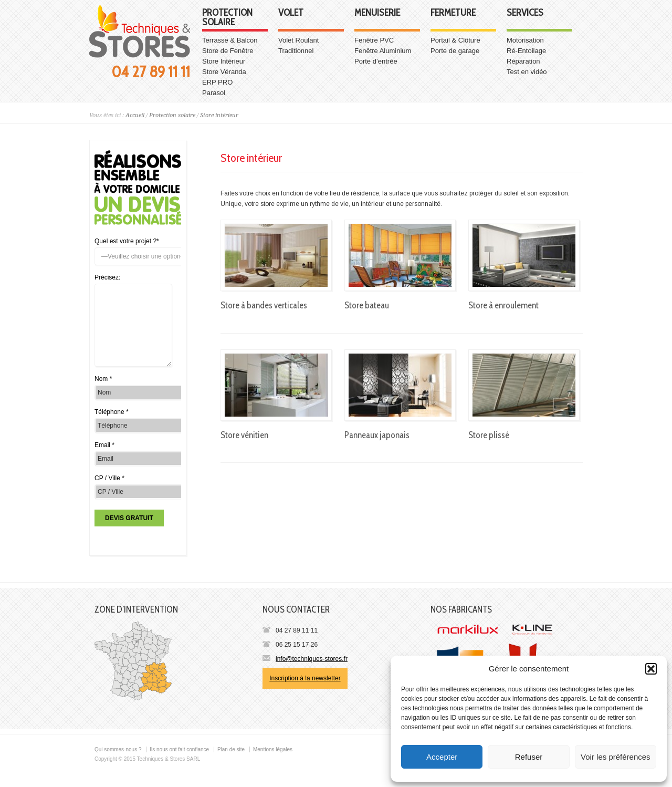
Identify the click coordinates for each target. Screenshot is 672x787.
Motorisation (525, 40)
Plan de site (231, 749)
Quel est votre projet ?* (127, 241)
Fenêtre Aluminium (383, 51)
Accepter (442, 757)
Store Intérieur (224, 61)
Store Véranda (224, 72)
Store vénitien (244, 435)
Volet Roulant (298, 40)
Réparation (523, 61)
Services (525, 13)
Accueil (135, 115)
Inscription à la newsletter (305, 678)
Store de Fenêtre (228, 51)
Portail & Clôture (455, 40)
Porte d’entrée (376, 61)
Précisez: (107, 277)
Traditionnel (296, 51)
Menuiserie (377, 13)
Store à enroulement (503, 305)
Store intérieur (219, 115)
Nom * (103, 379)
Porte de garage (455, 51)
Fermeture (453, 13)
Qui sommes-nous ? (118, 749)
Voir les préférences (616, 757)
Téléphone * (112, 412)
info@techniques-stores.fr (312, 659)
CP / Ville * (109, 478)
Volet (291, 13)
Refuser (529, 757)
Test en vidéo (527, 72)
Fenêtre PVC (374, 40)
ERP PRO (217, 82)
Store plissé (489, 435)
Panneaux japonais (377, 435)
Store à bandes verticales (264, 305)
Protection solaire (227, 18)
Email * (104, 445)
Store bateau (367, 305)
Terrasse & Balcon (230, 40)
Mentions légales (273, 749)
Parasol (214, 93)
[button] (651, 669)
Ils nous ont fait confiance (179, 749)
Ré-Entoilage (526, 51)
